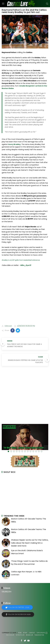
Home (20, 633)
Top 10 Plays (41, 633)
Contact (32, 633)
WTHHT (25, 633)
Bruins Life (29, 635)
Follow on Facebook (19, 614)
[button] (13, 330)
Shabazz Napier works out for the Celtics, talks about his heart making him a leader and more (30, 543)
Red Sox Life (10, 635)
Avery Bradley (14, 144)
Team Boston (39, 635)
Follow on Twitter (19, 607)
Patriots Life (20, 635)
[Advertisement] (25, 296)
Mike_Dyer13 (26, 265)
